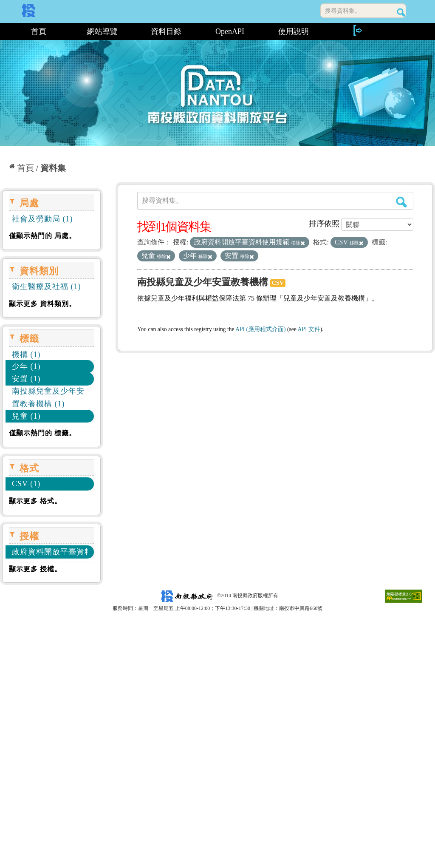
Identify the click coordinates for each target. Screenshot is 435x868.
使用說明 (294, 31)
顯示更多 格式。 (35, 501)
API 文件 (309, 329)
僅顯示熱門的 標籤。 (42, 433)
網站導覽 (102, 31)
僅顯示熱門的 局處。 (42, 236)
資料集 (53, 168)
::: (3, 31)
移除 (298, 243)
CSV (278, 283)
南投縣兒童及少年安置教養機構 (203, 282)
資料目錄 (166, 31)
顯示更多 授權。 (35, 569)
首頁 (39, 31)
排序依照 (324, 224)
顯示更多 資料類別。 (42, 304)
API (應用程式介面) (260, 329)
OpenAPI (230, 31)
